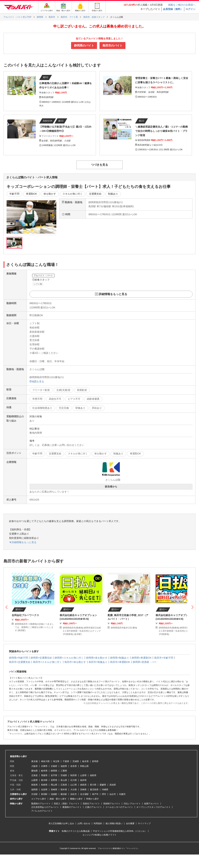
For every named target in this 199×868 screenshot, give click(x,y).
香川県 (93, 785)
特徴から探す (93, 799)
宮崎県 (83, 790)
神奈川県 (45, 761)
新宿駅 (44, 794)
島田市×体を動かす (75, 662)
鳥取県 (34, 785)
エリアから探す (39, 799)
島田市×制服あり (98, 662)
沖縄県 (105, 790)
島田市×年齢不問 (164, 658)
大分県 (74, 790)
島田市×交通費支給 (20, 662)
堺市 (104, 794)
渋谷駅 (34, 794)
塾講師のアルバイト (41, 804)
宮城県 (64, 775)
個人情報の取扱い (114, 823)
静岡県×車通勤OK (142, 658)
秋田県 (74, 775)
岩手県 (54, 775)
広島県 (64, 785)
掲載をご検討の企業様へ (182, 5)
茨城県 (76, 761)
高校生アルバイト (91, 804)
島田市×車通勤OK (120, 662)
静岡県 (54, 771)
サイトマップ (144, 823)
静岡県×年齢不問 (18, 658)
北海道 (34, 775)
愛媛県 (103, 785)
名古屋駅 (84, 794)
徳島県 (83, 785)
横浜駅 (64, 794)
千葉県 (66, 761)
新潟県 (44, 780)
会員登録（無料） (173, 9)
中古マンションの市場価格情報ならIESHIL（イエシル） (120, 831)
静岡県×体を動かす (97, 658)
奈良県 (74, 766)
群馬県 (95, 761)
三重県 (64, 771)
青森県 (44, 775)
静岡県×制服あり (120, 658)
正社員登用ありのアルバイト (45, 807)
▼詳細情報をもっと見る (23, 542)
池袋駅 (54, 794)
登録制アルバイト (112, 804)
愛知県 (34, 771)
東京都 (34, 761)
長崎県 (54, 790)
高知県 (113, 785)
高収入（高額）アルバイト (67, 804)
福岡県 (34, 790)
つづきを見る (99, 165)
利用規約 (98, 823)
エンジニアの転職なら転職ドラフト (99, 835)
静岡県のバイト (84, 46)
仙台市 (113, 794)
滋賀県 (64, 766)
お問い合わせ (84, 823)
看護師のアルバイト (72, 807)
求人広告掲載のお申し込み (61, 823)
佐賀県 (44, 790)
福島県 (93, 775)
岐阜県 (44, 771)
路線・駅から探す (58, 799)
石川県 (74, 780)
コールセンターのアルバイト (119, 807)
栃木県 (85, 761)
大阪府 (34, 766)
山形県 (83, 775)
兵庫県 (44, 766)
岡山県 (54, 785)
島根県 (44, 785)
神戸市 (95, 794)
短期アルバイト (152, 804)
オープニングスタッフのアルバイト (154, 807)
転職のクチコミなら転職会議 (76, 831)
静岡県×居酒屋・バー (145, 662)
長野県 (54, 780)
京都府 (54, 766)
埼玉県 (56, 761)
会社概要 (130, 823)
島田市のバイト (112, 46)
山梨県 (34, 780)
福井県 (83, 780)
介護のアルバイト (93, 807)
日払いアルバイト (132, 804)
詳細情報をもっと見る (113, 294)
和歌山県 (84, 766)
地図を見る (37, 381)
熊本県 (64, 790)
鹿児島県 (94, 790)
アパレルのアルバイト (42, 811)
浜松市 (74, 794)
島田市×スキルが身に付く (47, 662)
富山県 (64, 780)
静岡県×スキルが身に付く (69, 658)
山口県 (74, 785)
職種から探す (76, 799)
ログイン (190, 9)
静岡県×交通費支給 (41, 658)
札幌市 (122, 794)
